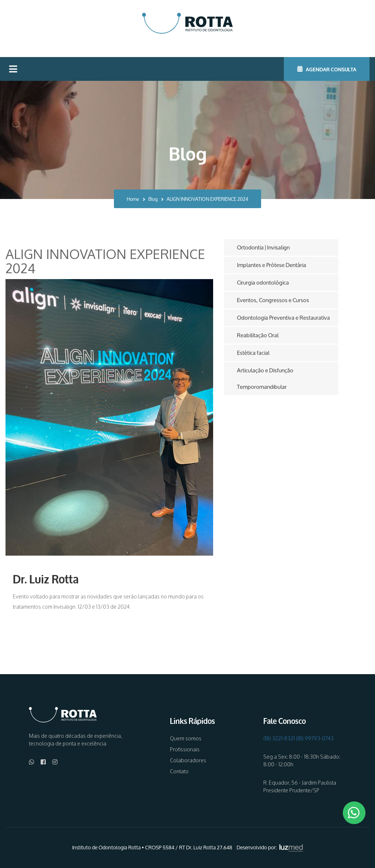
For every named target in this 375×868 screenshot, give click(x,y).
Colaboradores (188, 760)
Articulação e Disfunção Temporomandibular (265, 379)
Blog (153, 199)
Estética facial (253, 353)
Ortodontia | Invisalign (263, 247)
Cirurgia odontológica (263, 283)
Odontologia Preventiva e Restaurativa (283, 318)
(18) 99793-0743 (315, 738)
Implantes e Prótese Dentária (272, 265)
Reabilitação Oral (258, 335)
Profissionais (185, 749)
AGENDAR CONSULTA (327, 69)
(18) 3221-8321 (279, 738)
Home (133, 199)
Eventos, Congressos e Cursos (273, 300)
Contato (179, 771)
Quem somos (186, 738)
